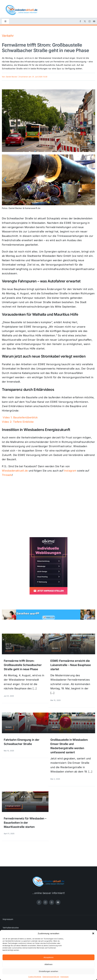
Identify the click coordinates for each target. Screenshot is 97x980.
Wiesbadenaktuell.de (15, 471)
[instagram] (90, 21)
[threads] (52, 902)
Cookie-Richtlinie (35, 977)
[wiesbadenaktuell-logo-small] (21, 6)
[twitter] (85, 21)
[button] (93, 933)
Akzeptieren (48, 957)
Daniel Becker (12, 77)
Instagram (70, 471)
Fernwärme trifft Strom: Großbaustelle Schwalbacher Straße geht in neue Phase (23, 665)
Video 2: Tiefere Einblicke (18, 422)
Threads (7, 475)
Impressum (64, 977)
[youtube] (94, 21)
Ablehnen (48, 964)
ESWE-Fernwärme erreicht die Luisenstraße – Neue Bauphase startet (71, 665)
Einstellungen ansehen (48, 971)
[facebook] (80, 21)
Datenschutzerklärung (51, 977)
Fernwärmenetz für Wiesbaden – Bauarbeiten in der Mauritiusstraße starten (25, 823)
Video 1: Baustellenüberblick (20, 417)
